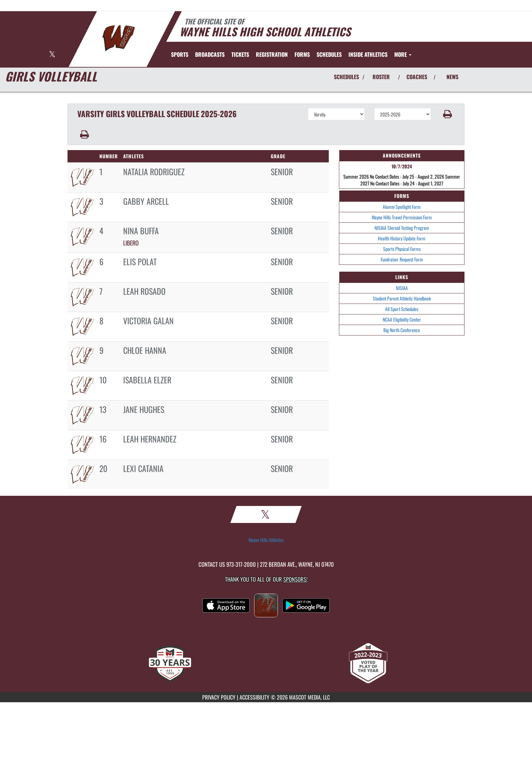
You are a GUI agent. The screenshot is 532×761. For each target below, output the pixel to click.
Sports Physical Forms (402, 249)
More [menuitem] (403, 54)
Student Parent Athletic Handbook (402, 298)
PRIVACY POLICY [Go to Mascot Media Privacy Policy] (219, 697)
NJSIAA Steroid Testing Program (402, 228)
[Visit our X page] (52, 55)
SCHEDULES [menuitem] (329, 54)
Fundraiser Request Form (402, 259)
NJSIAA (402, 288)
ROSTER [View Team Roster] (381, 77)
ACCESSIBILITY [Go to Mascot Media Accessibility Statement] (254, 697)
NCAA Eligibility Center (402, 319)
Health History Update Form (402, 238)
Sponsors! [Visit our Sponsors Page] (295, 579)
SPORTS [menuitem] (180, 54)
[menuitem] (210, 54)
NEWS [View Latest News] (452, 77)
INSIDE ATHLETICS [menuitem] (368, 54)
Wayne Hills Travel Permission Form (402, 217)
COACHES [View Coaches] (417, 77)
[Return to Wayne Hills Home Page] (119, 38)
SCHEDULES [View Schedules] (346, 77)
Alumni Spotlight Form (402, 207)
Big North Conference (402, 330)
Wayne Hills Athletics (266, 540)
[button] (448, 114)
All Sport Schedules (402, 309)
